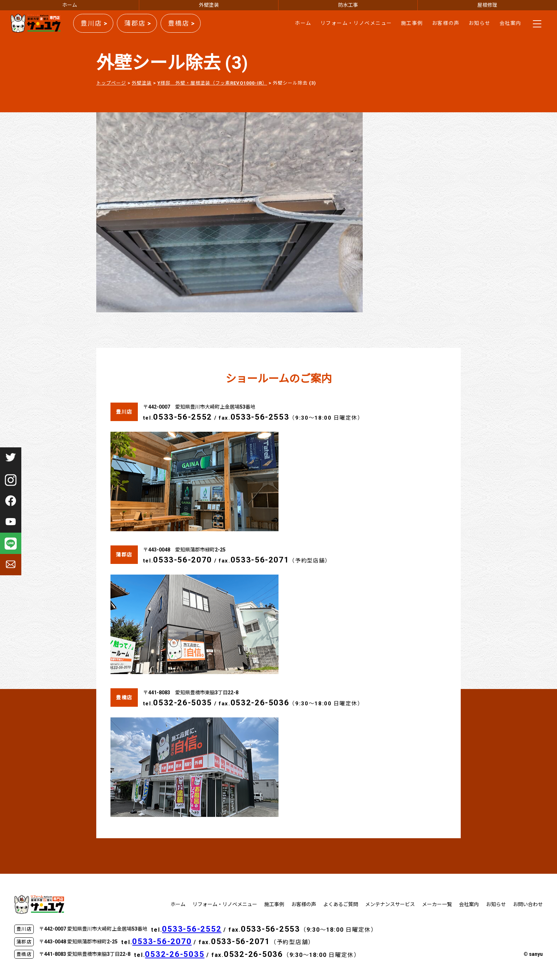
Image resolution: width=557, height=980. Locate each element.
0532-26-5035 (183, 703)
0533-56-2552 (183, 417)
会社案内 (510, 23)
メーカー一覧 (437, 904)
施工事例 (412, 23)
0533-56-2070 (183, 560)
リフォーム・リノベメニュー (356, 23)
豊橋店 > (182, 23)
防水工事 (348, 5)
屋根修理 (487, 5)
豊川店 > (94, 23)
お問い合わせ (528, 904)
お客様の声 (446, 23)
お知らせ (480, 23)
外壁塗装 (209, 5)
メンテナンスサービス (390, 904)
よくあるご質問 (341, 904)
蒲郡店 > (138, 23)
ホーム (70, 5)
